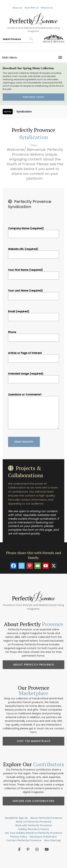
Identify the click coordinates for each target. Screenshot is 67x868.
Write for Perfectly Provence (34, 822)
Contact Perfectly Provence (24, 840)
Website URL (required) (33, 252)
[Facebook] (13, 566)
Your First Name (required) (33, 273)
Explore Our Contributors (33, 801)
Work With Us (31, 8)
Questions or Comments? (33, 412)
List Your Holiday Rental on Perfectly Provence (33, 833)
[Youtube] (46, 566)
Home (8, 112)
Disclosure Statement (43, 837)
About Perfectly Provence (34, 665)
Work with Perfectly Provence (33, 825)
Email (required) (33, 314)
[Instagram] (22, 566)
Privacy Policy (19, 837)
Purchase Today (34, 97)
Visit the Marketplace (34, 741)
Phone (33, 335)
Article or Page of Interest (33, 356)
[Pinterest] (30, 566)
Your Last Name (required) (33, 293)
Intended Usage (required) (33, 377)
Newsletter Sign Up (16, 818)
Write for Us (47, 8)
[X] (54, 566)
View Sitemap (52, 840)
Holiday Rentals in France (33, 829)
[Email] (38, 566)
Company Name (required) (33, 231)
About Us (17, 8)
